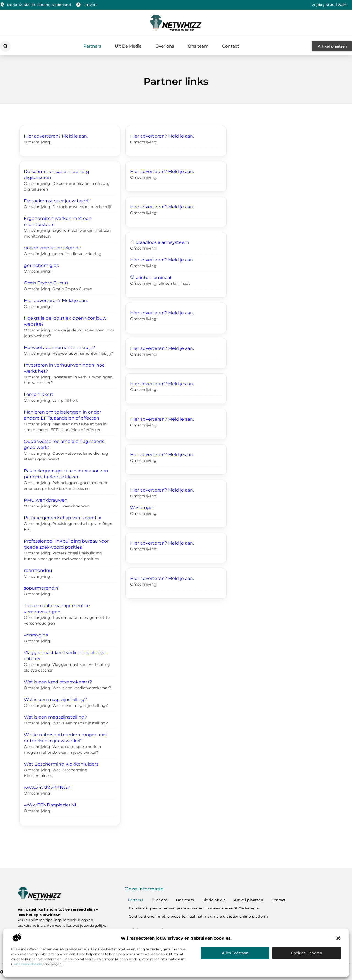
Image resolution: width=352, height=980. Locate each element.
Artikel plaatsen (249, 900)
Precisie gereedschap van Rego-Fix (63, 518)
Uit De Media (128, 46)
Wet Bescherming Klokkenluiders (61, 764)
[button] (338, 938)
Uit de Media (214, 900)
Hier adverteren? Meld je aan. (56, 136)
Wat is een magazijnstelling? (55, 700)
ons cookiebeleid (28, 964)
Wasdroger (142, 508)
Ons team (198, 46)
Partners (92, 46)
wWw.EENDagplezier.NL (51, 805)
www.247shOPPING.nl (48, 787)
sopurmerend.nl (42, 588)
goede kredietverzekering (53, 248)
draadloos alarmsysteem (162, 242)
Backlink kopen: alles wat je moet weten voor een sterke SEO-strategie (194, 908)
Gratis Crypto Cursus (46, 283)
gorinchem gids (41, 265)
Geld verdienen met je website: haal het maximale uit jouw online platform (198, 916)
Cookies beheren (307, 953)
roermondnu (38, 570)
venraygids (36, 635)
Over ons (165, 46)
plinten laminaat (154, 277)
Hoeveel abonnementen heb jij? (60, 347)
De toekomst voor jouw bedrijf (57, 201)
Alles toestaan (235, 953)
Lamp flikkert (39, 394)
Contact (231, 46)
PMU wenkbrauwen (46, 500)
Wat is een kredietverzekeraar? (58, 682)
